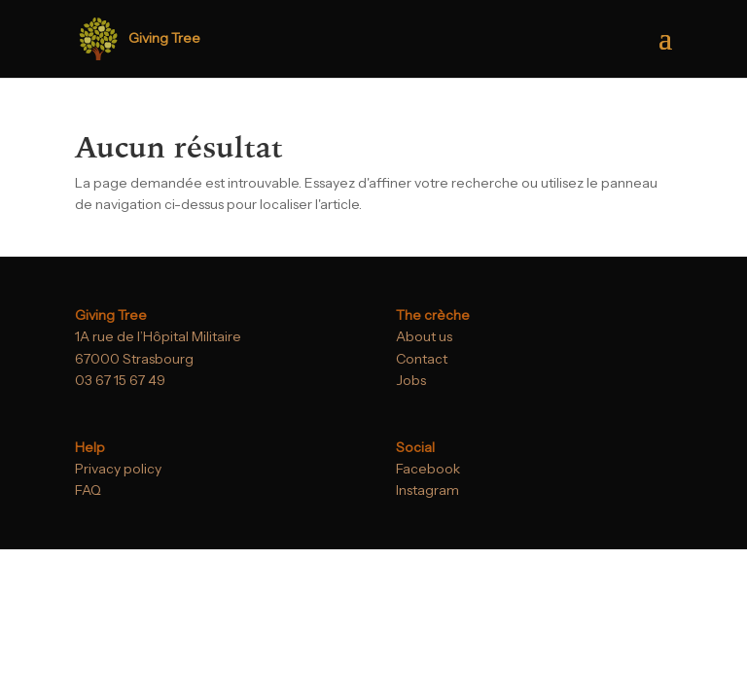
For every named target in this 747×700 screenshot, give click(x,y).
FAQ (88, 490)
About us (424, 336)
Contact (422, 359)
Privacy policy (118, 469)
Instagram (427, 490)
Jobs (411, 380)
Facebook (428, 469)
